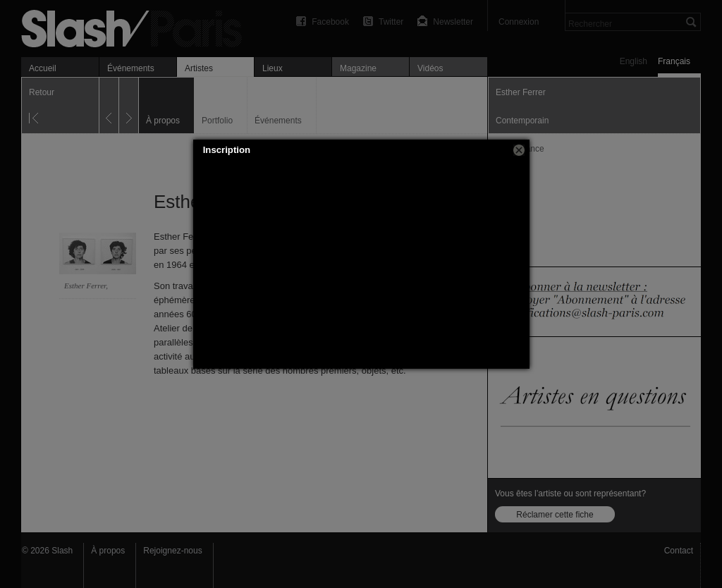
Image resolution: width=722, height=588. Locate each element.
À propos (108, 551)
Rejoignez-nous (172, 551)
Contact (679, 551)
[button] (519, 150)
